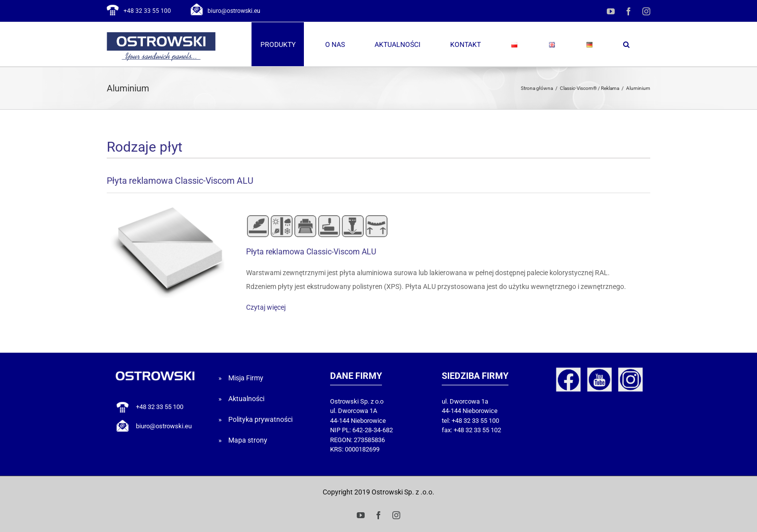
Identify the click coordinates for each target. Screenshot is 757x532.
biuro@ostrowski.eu (234, 11)
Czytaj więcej (266, 307)
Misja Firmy (246, 378)
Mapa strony (248, 440)
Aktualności (246, 399)
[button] (626, 44)
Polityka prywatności (260, 419)
